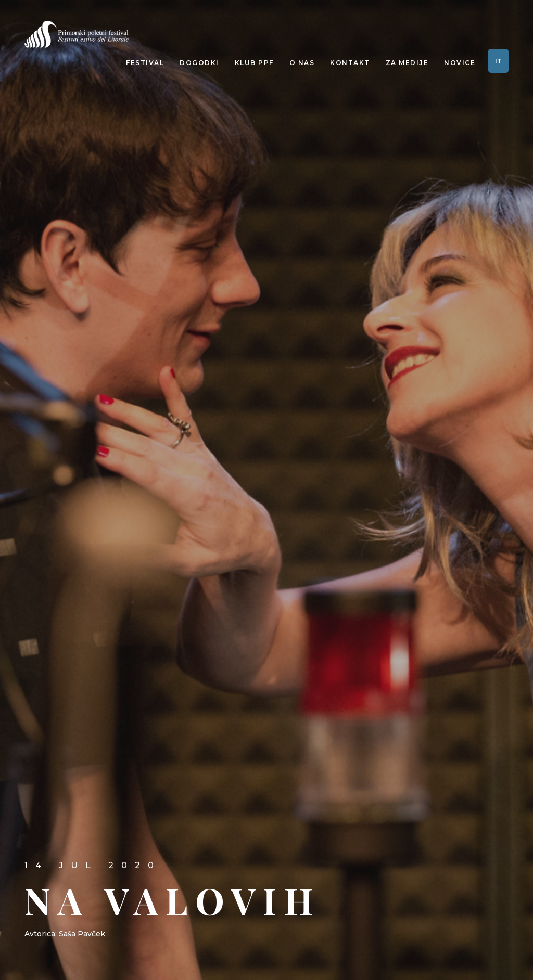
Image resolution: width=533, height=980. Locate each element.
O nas (302, 63)
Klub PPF (254, 63)
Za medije (407, 63)
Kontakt (350, 63)
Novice (460, 63)
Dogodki (199, 63)
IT (498, 61)
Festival (145, 63)
